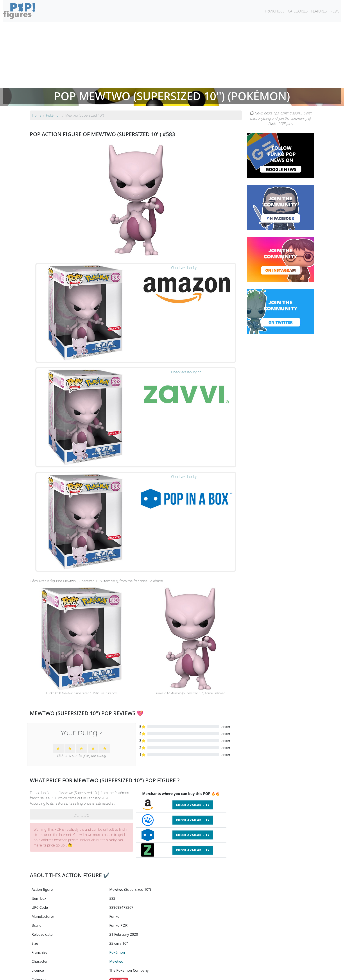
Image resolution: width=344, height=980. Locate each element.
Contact (186, 974)
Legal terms (204, 974)
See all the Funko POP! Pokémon (136, 929)
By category (213, 965)
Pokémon (117, 737)
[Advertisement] (172, 55)
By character (191, 965)
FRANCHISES (275, 11)
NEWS (335, 11)
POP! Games (119, 765)
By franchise (168, 965)
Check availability (193, 590)
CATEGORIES (298, 11)
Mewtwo (116, 746)
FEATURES (319, 11)
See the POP (63, 909)
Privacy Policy (226, 974)
